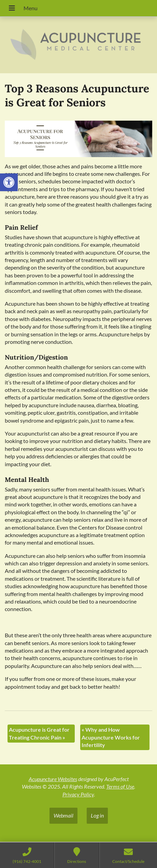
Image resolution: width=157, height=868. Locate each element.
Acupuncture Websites (53, 779)
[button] (9, 182)
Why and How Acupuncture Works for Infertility (111, 737)
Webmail (63, 815)
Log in (97, 815)
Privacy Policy (78, 794)
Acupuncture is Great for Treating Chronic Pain (39, 733)
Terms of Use (120, 786)
